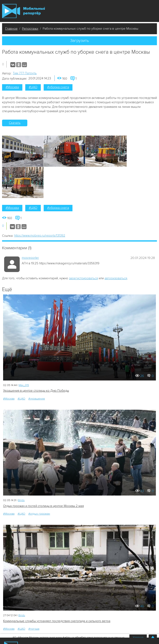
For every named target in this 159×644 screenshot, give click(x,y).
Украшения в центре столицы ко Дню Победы (36, 391)
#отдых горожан (39, 514)
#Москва (12, 87)
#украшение (37, 399)
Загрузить (79, 41)
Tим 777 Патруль (25, 73)
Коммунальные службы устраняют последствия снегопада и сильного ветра (57, 621)
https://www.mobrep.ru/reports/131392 (40, 236)
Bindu (21, 500)
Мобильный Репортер (23, 11)
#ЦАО (33, 87)
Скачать (15, 123)
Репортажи (30, 29)
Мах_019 (24, 385)
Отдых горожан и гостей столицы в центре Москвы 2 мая (43, 506)
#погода (34, 629)
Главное (11, 29)
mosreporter (30, 258)
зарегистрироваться (83, 278)
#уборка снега (58, 87)
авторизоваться (116, 278)
